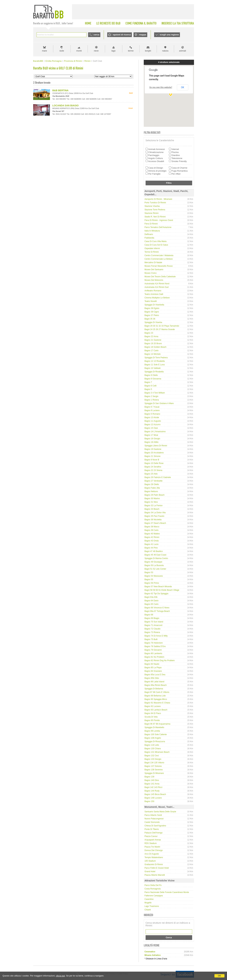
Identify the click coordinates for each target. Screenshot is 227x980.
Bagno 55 (149, 579)
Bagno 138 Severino (154, 770)
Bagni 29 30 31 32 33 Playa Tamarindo (162, 326)
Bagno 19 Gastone (153, 449)
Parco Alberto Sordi (153, 815)
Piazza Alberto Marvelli (155, 875)
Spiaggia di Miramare (154, 773)
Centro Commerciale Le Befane (159, 259)
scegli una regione (169, 35)
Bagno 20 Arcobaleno (154, 453)
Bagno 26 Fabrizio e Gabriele (158, 477)
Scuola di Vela (151, 717)
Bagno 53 (149, 572)
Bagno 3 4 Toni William (155, 393)
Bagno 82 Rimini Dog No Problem (160, 660)
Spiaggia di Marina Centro (156, 558)
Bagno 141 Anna (152, 784)
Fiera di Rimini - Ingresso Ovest (159, 220)
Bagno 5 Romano (152, 414)
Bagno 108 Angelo (153, 738)
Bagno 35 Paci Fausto (154, 516)
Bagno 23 (149, 333)
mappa (143, 35)
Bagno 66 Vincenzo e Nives (157, 608)
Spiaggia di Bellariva (154, 689)
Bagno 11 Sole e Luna (155, 365)
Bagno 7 (148, 382)
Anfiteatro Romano (153, 291)
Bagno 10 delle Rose (154, 463)
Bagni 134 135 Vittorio (154, 763)
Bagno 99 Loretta (152, 731)
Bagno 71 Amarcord (153, 625)
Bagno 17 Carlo (152, 351)
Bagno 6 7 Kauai (152, 407)
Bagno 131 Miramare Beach (157, 752)
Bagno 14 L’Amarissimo (155, 432)
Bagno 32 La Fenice (154, 506)
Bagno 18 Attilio (152, 442)
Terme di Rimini (152, 252)
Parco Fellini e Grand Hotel (157, 868)
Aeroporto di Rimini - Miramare (158, 199)
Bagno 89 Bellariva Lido (155, 696)
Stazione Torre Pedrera (155, 210)
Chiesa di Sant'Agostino (155, 826)
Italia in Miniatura (152, 231)
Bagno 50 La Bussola (154, 565)
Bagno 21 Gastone (153, 340)
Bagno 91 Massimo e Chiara (157, 703)
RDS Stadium (151, 843)
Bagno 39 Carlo (152, 530)
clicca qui (60, 976)
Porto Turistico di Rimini (155, 203)
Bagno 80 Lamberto (153, 653)
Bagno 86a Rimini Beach (156, 685)
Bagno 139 (149, 777)
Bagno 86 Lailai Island (154, 682)
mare (45, 51)
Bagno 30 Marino (152, 498)
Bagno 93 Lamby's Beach (156, 710)
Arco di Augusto (152, 854)
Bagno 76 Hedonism (154, 643)
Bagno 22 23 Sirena (153, 470)
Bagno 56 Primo (152, 583)
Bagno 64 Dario (152, 601)
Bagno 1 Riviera (152, 400)
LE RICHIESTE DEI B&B (108, 23)
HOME (88, 23)
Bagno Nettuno (151, 491)
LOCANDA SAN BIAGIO (66, 105)
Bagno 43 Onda (152, 541)
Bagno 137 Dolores (153, 766)
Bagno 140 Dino (152, 780)
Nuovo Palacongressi (154, 819)
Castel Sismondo (152, 822)
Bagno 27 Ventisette (154, 481)
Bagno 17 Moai (151, 435)
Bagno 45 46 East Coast (155, 555)
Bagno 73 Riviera (152, 632)
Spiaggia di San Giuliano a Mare (159, 403)
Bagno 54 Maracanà (154, 576)
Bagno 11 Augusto (153, 421)
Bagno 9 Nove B (152, 460)
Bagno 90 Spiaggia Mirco (156, 699)
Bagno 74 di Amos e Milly (156, 636)
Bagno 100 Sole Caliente (156, 734)
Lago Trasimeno (152, 906)
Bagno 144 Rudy (152, 791)
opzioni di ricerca (122, 35)
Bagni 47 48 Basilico (154, 551)
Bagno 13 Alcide (152, 417)
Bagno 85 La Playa (153, 668)
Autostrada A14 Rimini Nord (157, 284)
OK (219, 976)
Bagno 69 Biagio (152, 618)
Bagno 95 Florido (152, 720)
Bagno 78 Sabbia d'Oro (155, 646)
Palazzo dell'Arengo (154, 833)
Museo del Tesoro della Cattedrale (160, 277)
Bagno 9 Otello (151, 375)
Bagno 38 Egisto (152, 308)
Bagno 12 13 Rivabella (155, 361)
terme (131, 51)
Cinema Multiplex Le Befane (157, 298)
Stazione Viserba (152, 206)
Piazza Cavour (151, 836)
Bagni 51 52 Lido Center (155, 569)
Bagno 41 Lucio (152, 544)
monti (79, 51)
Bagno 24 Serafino (153, 467)
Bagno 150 (149, 801)
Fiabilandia (149, 238)
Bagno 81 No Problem (154, 657)
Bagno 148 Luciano (153, 798)
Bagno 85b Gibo (152, 678)
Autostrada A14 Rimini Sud (157, 287)
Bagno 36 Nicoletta (153, 520)
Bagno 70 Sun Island (154, 622)
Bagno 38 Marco (152, 527)
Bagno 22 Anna (151, 336)
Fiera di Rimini (151, 224)
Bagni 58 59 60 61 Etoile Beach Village (162, 590)
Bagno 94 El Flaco (153, 713)
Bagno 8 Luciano (152, 410)
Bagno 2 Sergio (152, 396)
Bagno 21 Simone (153, 456)
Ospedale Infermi (152, 248)
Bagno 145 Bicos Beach (155, 794)
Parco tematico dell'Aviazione (158, 227)
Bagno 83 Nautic (152, 664)
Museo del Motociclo (154, 280)
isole (62, 51)
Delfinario (149, 234)
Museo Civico (151, 273)
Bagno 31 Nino (151, 502)
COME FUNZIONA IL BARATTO (141, 23)
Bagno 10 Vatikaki (153, 368)
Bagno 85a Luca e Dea (155, 675)
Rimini (87, 61)
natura (165, 51)
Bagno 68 (149, 615)
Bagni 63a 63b (151, 597)
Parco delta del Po (153, 885)
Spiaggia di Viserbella (154, 305)
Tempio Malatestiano (154, 857)
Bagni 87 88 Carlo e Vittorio (157, 692)
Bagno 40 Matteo (152, 534)
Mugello (148, 903)
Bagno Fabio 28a (152, 488)
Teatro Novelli (151, 301)
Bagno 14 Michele (153, 354)
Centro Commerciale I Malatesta (159, 255)
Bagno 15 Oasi (151, 428)
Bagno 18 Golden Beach (156, 347)
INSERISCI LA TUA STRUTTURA (178, 23)
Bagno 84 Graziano (153, 671)
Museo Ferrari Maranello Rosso (159, 266)
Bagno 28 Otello (152, 484)
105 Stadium (150, 861)
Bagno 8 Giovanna (153, 379)
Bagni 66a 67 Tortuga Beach (157, 611)
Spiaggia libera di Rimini (156, 446)
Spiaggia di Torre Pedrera (156, 358)
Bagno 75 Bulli (151, 639)
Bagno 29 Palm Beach (155, 495)
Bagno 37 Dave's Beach (155, 523)
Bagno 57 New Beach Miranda (158, 587)
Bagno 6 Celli (151, 386)
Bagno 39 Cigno (152, 312)
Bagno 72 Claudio (153, 629)
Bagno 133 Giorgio (153, 759)
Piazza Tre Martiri (152, 847)
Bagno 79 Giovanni (153, 650)
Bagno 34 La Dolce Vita (155, 513)
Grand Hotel (150, 871)
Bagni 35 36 (150, 319)
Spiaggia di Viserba (153, 322)
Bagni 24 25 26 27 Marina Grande (160, 329)
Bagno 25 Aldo (151, 474)
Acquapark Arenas (153, 840)
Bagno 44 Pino (151, 548)
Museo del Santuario (154, 270)
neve (96, 51)
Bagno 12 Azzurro (153, 425)
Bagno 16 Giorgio (152, 439)
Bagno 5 (148, 389)
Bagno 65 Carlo (152, 604)
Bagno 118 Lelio (152, 745)
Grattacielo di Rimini (154, 864)
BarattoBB (38, 61)
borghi (148, 51)
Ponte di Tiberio (152, 829)
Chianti (148, 910)
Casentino (149, 899)
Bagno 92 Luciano (153, 706)
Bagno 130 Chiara (153, 749)
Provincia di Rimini (73, 61)
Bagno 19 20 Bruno (153, 343)
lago (113, 51)
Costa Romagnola (153, 889)
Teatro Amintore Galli (154, 294)
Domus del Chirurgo (154, 850)
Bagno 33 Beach (152, 509)
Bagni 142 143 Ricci (154, 787)
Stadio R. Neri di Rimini (155, 217)
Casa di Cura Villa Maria (156, 241)
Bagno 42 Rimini (152, 537)
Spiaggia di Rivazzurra (155, 741)
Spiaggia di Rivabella (154, 372)
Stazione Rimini (152, 213)
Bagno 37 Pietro (152, 315)
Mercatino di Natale (153, 262)
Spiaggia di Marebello (154, 727)
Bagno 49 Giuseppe (153, 562)
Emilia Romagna (54, 61)
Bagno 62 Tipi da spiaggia (156, 594)
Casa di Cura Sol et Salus (156, 245)
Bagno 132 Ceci (152, 756)
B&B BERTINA (60, 90)
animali (183, 51)
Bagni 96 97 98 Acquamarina (157, 724)
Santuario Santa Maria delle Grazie (160, 812)
